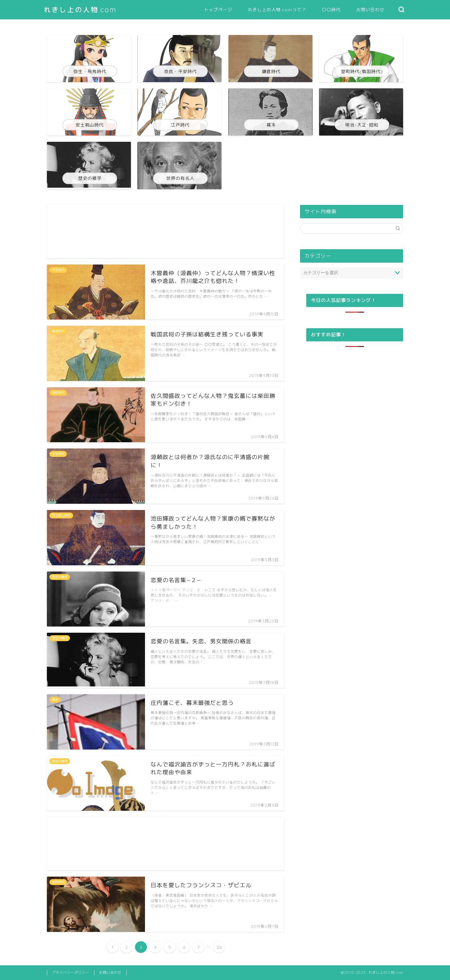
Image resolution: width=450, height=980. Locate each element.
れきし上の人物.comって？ (277, 10)
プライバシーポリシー (71, 973)
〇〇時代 (331, 10)
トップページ (218, 10)
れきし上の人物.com (80, 10)
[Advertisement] (166, 232)
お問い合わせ (370, 10)
